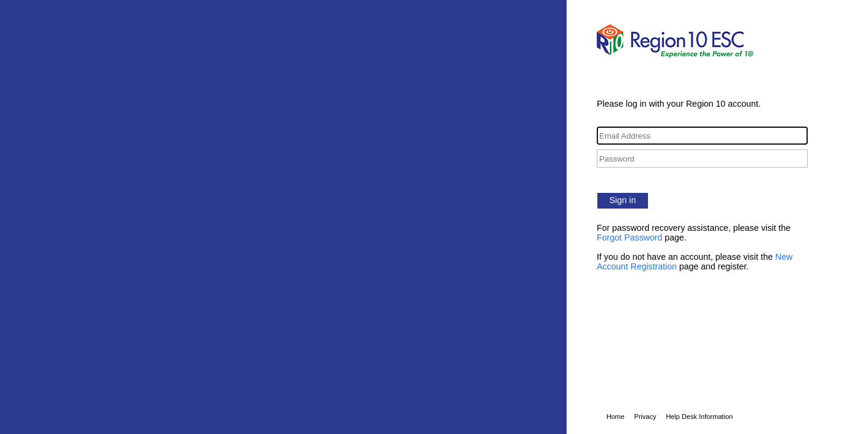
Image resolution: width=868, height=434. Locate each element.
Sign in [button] (623, 200)
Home (615, 417)
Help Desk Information (700, 417)
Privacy (645, 417)
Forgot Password (630, 237)
